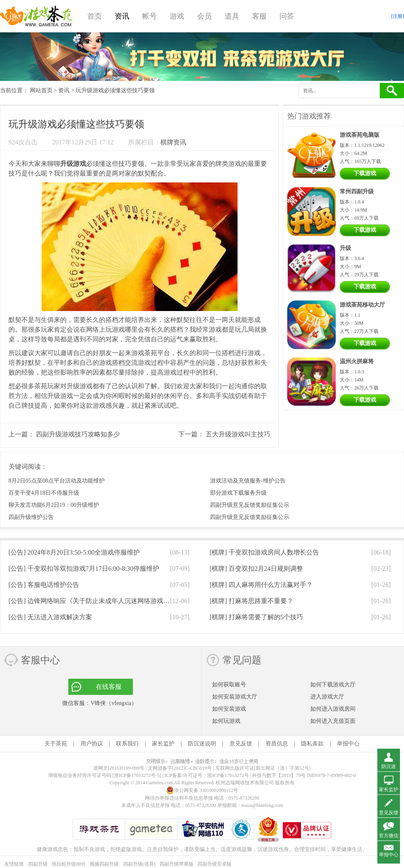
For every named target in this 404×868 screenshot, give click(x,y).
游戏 (177, 16)
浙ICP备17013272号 (228, 775)
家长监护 (163, 744)
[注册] (398, 16)
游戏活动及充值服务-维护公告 (248, 481)
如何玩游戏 (226, 721)
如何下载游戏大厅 (333, 685)
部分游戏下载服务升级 (238, 493)
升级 (345, 248)
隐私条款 (312, 744)
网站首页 (41, 90)
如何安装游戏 (229, 709)
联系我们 (127, 744)
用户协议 (92, 744)
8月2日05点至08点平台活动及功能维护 (57, 481)
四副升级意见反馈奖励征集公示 (250, 505)
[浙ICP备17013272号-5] (137, 775)
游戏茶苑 (36, 16)
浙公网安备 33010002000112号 (202, 790)
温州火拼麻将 (357, 361)
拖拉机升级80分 (69, 864)
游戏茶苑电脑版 (360, 135)
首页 (95, 16)
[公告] (74, 552)
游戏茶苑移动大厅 (362, 305)
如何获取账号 (229, 685)
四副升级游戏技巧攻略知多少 (78, 434)
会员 (204, 16)
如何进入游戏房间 (333, 709)
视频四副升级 (104, 864)
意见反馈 (241, 744)
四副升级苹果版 (177, 864)
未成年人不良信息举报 (146, 805)
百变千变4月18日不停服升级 (44, 493)
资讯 (122, 16)
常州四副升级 (357, 192)
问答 (287, 16)
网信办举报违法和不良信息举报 (179, 798)
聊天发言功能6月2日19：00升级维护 (54, 505)
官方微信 (389, 836)
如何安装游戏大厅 (235, 697)
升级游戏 (73, 164)
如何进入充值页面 (333, 721)
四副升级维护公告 (31, 517)
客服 (259, 16)
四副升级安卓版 (215, 864)
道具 (232, 16)
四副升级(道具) (139, 864)
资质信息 (277, 744)
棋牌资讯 (173, 142)
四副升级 (38, 864)
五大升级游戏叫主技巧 (238, 434)
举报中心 (348, 744)
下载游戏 (365, 173)
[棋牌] (264, 552)
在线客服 (109, 687)
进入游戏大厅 (327, 697)
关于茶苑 (56, 744)
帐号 (149, 16)
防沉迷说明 (202, 744)
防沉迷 (389, 766)
